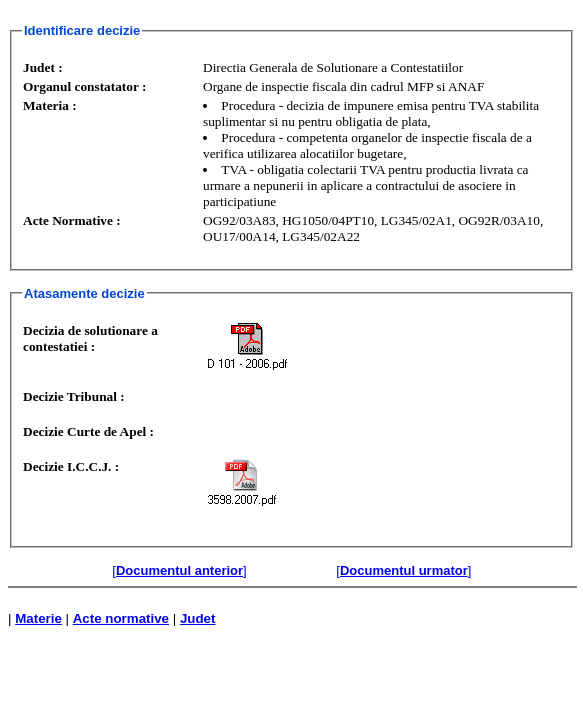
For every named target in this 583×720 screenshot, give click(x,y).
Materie (38, 618)
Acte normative (121, 618)
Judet (198, 618)
